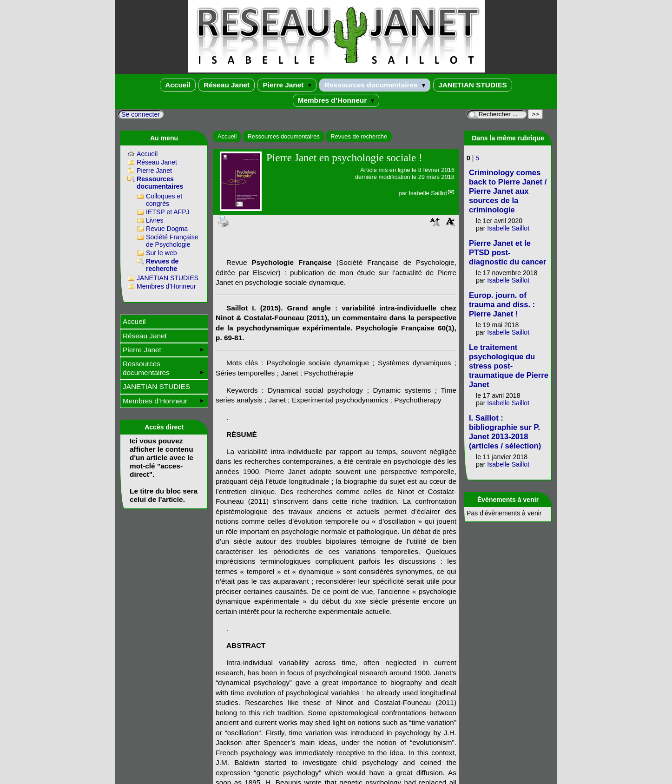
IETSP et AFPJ (168, 212)
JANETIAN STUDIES (473, 85)
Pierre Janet (287, 85)
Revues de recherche (359, 136)
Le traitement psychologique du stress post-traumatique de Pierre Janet (509, 366)
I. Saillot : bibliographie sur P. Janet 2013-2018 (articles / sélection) (505, 432)
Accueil (178, 85)
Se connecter (141, 114)
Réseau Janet (227, 85)
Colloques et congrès (164, 200)
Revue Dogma (167, 229)
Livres (155, 220)
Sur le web (161, 253)
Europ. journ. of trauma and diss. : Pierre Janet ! (502, 305)
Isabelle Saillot (428, 193)
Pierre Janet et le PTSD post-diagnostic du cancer (507, 253)
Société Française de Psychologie (172, 241)
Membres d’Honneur (336, 100)
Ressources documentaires (375, 85)
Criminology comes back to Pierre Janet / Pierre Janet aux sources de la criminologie (508, 191)
